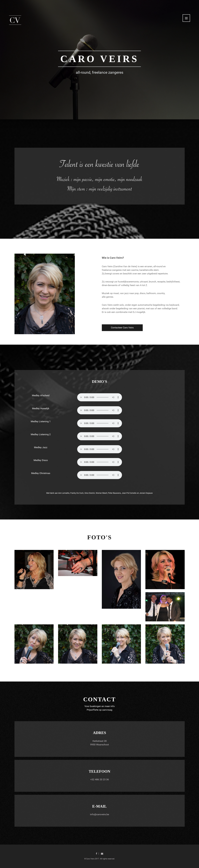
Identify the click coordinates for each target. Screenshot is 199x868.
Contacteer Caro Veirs (122, 328)
